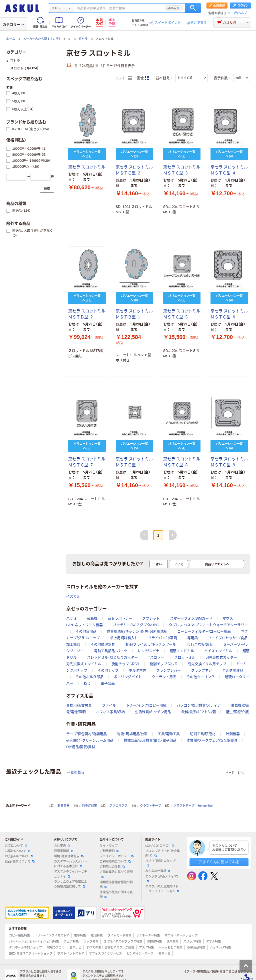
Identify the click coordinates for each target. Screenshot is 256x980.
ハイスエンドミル (218, 651)
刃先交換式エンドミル (84, 664)
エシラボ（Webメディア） (162, 879)
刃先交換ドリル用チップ (207, 664)
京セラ (83, 39)
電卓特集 (80, 936)
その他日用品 (86, 631)
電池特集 (97, 936)
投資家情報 (63, 851)
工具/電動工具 (169, 734)
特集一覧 (164, 954)
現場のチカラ (56, 948)
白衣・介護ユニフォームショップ (31, 954)
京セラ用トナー (120, 618)
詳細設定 (173, 8)
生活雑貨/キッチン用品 (153, 712)
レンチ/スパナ (148, 651)
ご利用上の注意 (112, 867)
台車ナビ (75, 948)
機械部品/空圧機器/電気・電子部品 (150, 740)
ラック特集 (91, 942)
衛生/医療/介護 (237, 712)
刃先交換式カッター (221, 657)
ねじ (87, 683)
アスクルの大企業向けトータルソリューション (162, 889)
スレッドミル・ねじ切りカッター (112, 657)
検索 (193, 8)
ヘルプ (242, 13)
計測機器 (233, 734)
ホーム (10, 39)
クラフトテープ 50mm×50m (193, 806)
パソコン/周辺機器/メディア (199, 705)
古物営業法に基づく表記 (116, 874)
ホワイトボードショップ (181, 936)
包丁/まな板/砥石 (199, 644)
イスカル (73, 596)
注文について (16, 846)
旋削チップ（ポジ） (125, 664)
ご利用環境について (115, 862)
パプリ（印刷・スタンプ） (161, 863)
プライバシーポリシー (117, 856)
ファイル (109, 705)
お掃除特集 (154, 942)
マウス (228, 618)
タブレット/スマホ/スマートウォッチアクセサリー (208, 625)
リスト (123, 78)
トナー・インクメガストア (52, 936)
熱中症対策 (89, 806)
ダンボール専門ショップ (25, 948)
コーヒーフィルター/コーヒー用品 (204, 631)
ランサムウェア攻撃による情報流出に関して (70, 884)
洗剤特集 (172, 942)
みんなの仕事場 (158, 871)
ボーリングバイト (128, 677)
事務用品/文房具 (79, 705)
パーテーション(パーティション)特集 (34, 942)
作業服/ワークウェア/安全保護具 (212, 740)
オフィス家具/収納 (110, 712)
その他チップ (108, 670)
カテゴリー (13, 24)
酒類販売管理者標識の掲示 (116, 885)
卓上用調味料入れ (124, 638)
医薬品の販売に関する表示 (116, 895)
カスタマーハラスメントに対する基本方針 (70, 864)
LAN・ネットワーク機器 (84, 625)
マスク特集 (146, 948)
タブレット (151, 618)
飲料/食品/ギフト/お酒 (198, 712)
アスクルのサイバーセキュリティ (70, 874)
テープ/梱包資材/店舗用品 (86, 734)
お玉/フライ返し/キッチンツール (151, 644)
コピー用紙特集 (19, 936)
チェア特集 (71, 942)
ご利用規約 (109, 851)
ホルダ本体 (137, 670)
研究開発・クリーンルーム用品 (90, 740)
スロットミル (185, 657)
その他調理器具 (103, 644)
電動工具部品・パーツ (111, 651)
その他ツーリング (200, 677)
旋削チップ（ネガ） (164, 664)
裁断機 (92, 618)
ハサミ (71, 618)
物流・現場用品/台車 (132, 734)
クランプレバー (168, 670)
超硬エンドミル (182, 651)
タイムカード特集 (119, 936)
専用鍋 (192, 638)
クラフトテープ (150, 806)
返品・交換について (20, 862)
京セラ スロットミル (87, 167)
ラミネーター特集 (148, 936)
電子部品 (108, 683)
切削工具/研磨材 (203, 734)
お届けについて (17, 851)
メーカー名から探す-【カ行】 (41, 39)
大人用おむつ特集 (170, 948)
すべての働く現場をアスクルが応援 (110, 948)
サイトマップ (109, 846)
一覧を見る (76, 772)
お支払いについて (19, 856)
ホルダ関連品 (233, 670)
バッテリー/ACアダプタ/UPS (136, 625)
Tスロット (156, 657)
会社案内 (62, 846)
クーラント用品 (164, 677)
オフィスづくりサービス (105, 954)
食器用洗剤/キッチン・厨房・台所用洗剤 (137, 631)
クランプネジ (201, 670)
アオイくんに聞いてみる (219, 862)
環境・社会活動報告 (69, 856)
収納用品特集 (196, 948)
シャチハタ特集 (220, 948)
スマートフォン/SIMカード (191, 618)
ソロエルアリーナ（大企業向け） (162, 853)
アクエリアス (118, 806)
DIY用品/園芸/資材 (81, 747)
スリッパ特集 (192, 942)
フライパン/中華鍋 (162, 638)
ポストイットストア (71, 954)
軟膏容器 (63, 806)
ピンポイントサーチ (140, 954)
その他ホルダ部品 (89, 677)
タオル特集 (213, 942)
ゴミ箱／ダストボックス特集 (123, 942)
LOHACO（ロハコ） (160, 846)
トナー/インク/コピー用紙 (146, 705)
